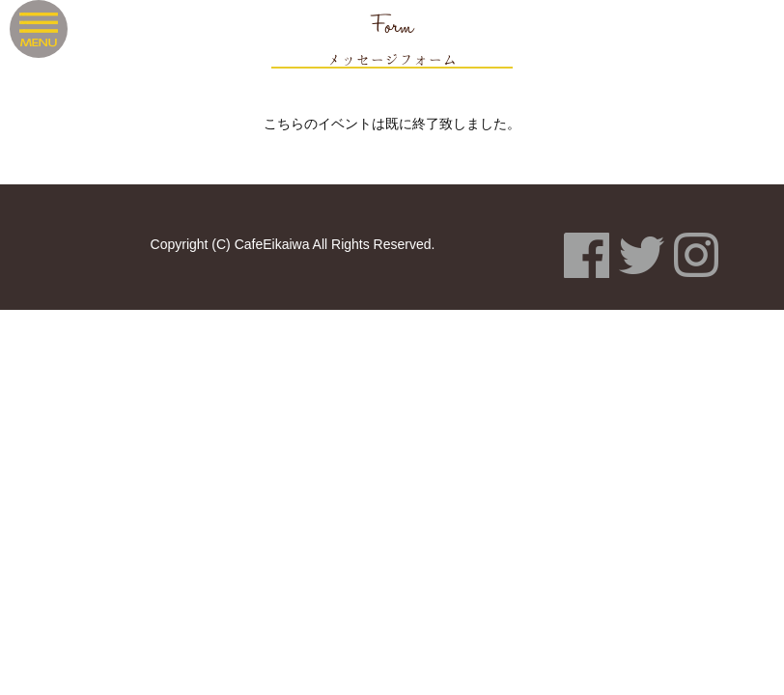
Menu (39, 29)
